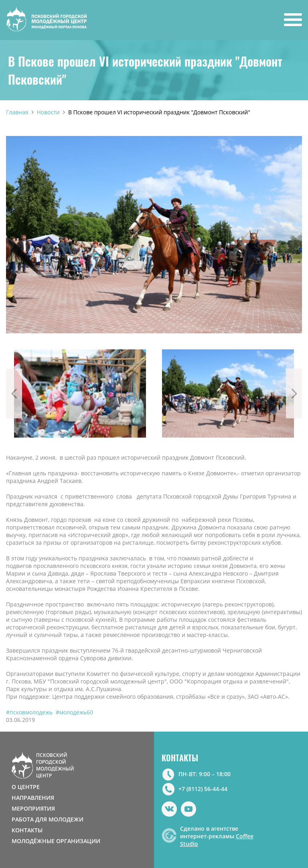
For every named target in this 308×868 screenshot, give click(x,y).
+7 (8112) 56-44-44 (203, 789)
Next (294, 393)
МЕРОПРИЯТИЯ (33, 808)
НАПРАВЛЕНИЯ (33, 798)
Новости (48, 112)
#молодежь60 (74, 712)
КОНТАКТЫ (27, 830)
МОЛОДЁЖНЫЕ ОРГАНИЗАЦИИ (56, 841)
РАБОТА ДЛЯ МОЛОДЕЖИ (48, 819)
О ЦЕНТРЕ (26, 787)
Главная (17, 112)
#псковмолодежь (29, 712)
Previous (14, 393)
